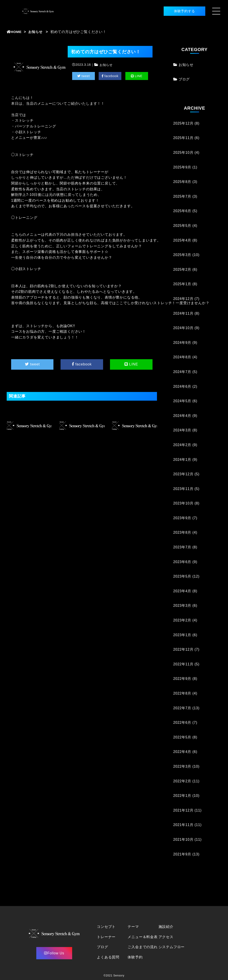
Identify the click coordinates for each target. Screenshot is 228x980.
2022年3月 (182, 766)
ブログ (184, 79)
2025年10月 (183, 153)
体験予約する (181, 11)
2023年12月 (183, 474)
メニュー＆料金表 (142, 937)
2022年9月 (182, 679)
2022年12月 (183, 649)
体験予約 (135, 957)
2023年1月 (182, 635)
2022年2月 (182, 781)
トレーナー (106, 937)
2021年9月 (182, 854)
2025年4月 (182, 240)
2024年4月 (182, 416)
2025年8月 (182, 182)
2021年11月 (183, 825)
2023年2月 (182, 620)
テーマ (133, 927)
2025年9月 (182, 167)
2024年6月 (182, 386)
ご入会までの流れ (142, 947)
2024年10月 (183, 328)
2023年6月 (182, 562)
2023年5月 (182, 576)
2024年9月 (182, 343)
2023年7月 (182, 547)
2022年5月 (182, 737)
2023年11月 (183, 489)
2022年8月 (182, 693)
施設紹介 (166, 927)
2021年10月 (183, 840)
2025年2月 (182, 270)
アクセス (166, 937)
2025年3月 (182, 255)
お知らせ (36, 32)
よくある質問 (108, 957)
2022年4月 (182, 752)
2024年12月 (183, 299)
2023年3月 (182, 606)
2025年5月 (182, 226)
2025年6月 (182, 211)
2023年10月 (183, 503)
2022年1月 (182, 796)
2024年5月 (182, 401)
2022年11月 (183, 664)
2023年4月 (182, 591)
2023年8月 (182, 532)
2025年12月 (183, 123)
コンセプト (106, 927)
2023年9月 (182, 518)
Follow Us (54, 953)
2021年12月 (183, 810)
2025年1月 (182, 284)
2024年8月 (182, 357)
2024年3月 (182, 430)
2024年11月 (183, 313)
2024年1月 (182, 459)
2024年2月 (182, 445)
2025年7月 (182, 196)
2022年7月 (182, 708)
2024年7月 (182, 372)
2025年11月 (183, 138)
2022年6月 (182, 723)
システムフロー (172, 947)
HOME (14, 32)
